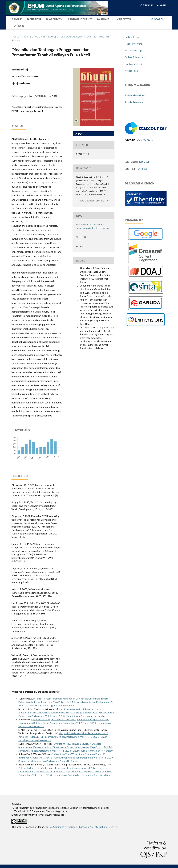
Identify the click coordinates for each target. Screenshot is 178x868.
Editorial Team (133, 37)
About (104, 19)
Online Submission (135, 57)
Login (19, 26)
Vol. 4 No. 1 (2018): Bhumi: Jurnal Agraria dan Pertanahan (72, 37)
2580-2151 (144, 162)
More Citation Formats (91, 201)
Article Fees (131, 71)
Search (158, 19)
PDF (80, 134)
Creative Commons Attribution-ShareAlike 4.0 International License (80, 827)
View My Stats (145, 140)
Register (124, 19)
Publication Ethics (135, 64)
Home (17, 19)
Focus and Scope (134, 50)
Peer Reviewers (133, 44)
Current (34, 19)
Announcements (79, 19)
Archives (54, 19)
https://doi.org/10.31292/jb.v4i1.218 (37, 96)
